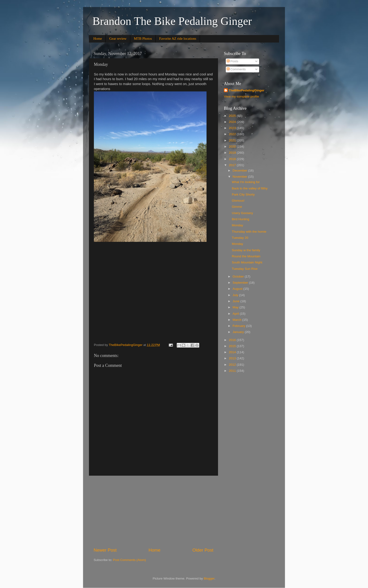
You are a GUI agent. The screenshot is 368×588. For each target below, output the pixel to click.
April (236, 314)
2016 (233, 340)
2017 (233, 165)
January (239, 332)
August (238, 289)
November (240, 177)
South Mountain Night (247, 262)
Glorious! (238, 201)
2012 (233, 365)
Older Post (203, 550)
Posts (233, 61)
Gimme (237, 207)
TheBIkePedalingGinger (246, 90)
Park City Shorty (243, 194)
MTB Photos (143, 39)
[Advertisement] (153, 511)
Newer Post (105, 550)
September (241, 283)
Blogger (209, 578)
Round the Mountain (246, 256)
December (240, 171)
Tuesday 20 (240, 238)
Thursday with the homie (249, 232)
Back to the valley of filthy (250, 188)
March (237, 320)
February (239, 326)
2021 (233, 140)
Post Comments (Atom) (130, 560)
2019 (233, 153)
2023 (233, 128)
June (236, 301)
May (236, 307)
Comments (236, 69)
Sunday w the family (246, 250)
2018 (233, 159)
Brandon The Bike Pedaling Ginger (172, 21)
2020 (233, 147)
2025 (233, 116)
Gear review (118, 39)
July (236, 295)
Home (98, 39)
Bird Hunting (241, 219)
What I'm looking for (246, 182)
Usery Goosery (242, 213)
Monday (238, 225)
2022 (233, 134)
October (239, 276)
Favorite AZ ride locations (178, 39)
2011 (233, 371)
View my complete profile (241, 96)
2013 (233, 358)
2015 (233, 346)
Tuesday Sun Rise (245, 269)
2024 (233, 122)
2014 (233, 352)
